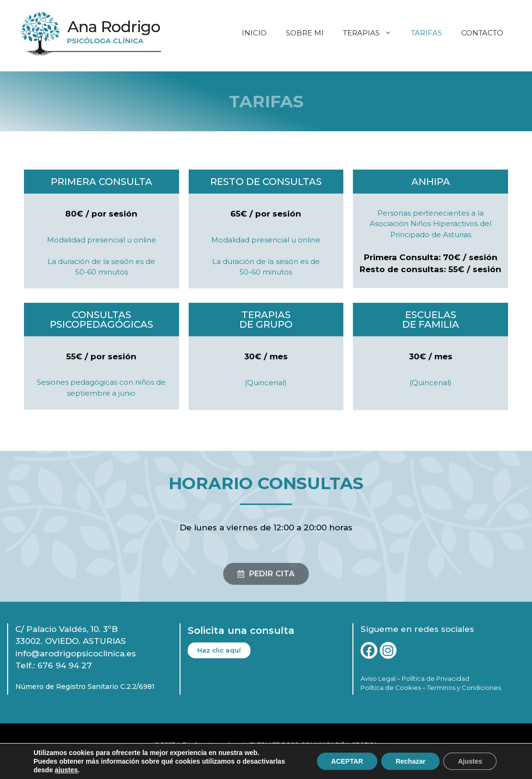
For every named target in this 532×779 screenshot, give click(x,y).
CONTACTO (482, 33)
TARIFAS (426, 33)
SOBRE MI (305, 33)
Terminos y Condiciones (464, 687)
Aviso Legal (378, 678)
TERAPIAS (372, 33)
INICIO (254, 33)
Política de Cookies (391, 687)
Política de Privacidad (436, 678)
